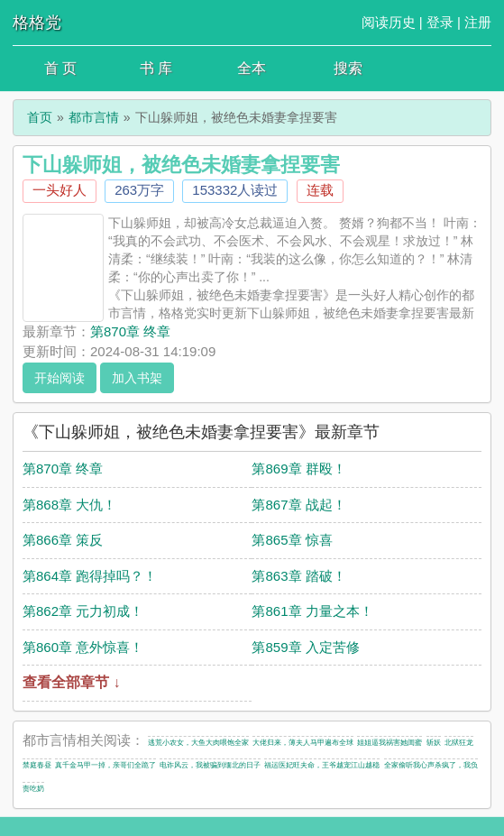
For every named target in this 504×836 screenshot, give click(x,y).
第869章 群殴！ (298, 469)
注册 (478, 22)
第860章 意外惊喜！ (83, 647)
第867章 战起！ (298, 505)
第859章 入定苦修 (305, 647)
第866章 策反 (63, 540)
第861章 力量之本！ (312, 611)
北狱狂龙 (459, 743)
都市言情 (94, 117)
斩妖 (434, 743)
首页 (40, 117)
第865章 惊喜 (292, 540)
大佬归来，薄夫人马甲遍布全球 (303, 743)
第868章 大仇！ (69, 505)
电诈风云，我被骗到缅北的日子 (210, 765)
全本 (252, 68)
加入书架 (137, 378)
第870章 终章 (130, 331)
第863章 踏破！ (298, 576)
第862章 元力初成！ (83, 611)
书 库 (156, 68)
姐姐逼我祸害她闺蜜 (389, 743)
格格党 (37, 23)
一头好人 (60, 190)
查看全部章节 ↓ (71, 682)
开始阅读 (60, 378)
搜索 (348, 68)
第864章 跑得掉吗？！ (90, 576)
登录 (440, 22)
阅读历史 (389, 22)
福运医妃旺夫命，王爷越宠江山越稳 (322, 765)
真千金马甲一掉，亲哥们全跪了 (105, 765)
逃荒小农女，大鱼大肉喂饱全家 (198, 743)
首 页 (60, 68)
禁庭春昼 (37, 765)
